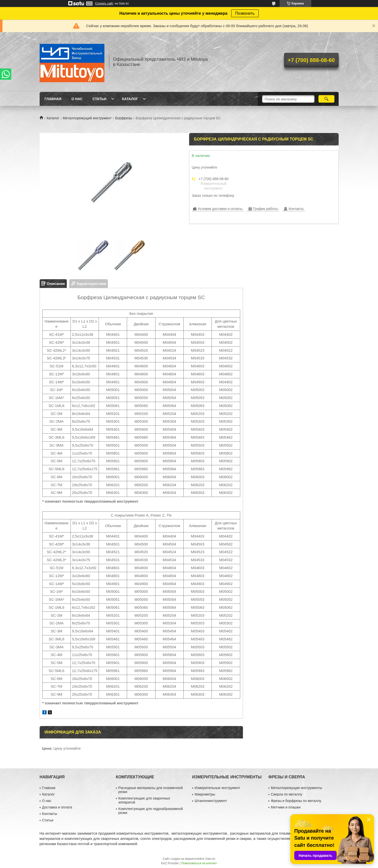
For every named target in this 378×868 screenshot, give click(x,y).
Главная (53, 99)
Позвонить (245, 13)
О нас (77, 99)
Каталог (130, 99)
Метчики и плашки (286, 807)
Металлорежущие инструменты (296, 788)
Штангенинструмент (211, 801)
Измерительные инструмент (217, 788)
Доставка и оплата (57, 807)
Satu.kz (210, 859)
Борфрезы (124, 118)
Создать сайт (104, 3)
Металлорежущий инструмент (87, 118)
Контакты (50, 814)
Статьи (99, 99)
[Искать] (327, 99)
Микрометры (205, 794)
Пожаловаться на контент (199, 863)
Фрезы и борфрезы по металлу (296, 801)
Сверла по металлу (287, 794)
